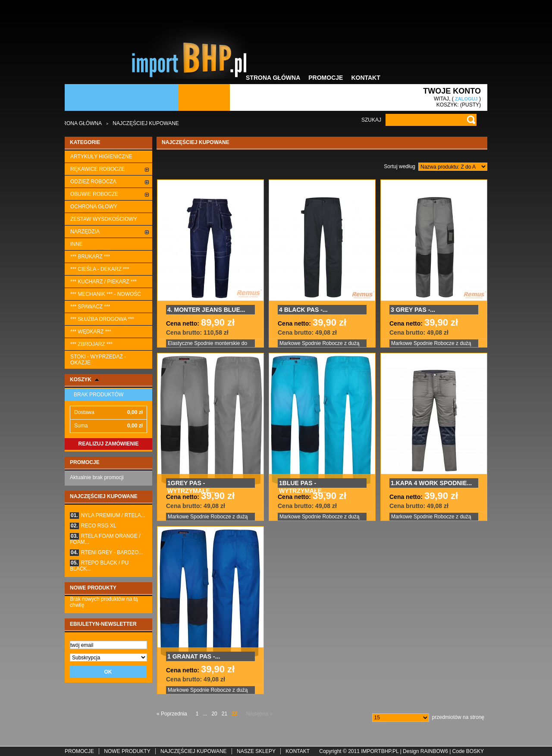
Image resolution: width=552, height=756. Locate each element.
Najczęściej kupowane (104, 496)
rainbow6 (434, 751)
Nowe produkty (93, 588)
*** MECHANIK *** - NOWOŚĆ (106, 294)
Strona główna (273, 78)
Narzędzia (85, 232)
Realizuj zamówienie (109, 444)
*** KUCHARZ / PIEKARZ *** (103, 282)
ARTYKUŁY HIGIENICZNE (101, 157)
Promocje (326, 78)
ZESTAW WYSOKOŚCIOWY (104, 219)
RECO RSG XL (93, 526)
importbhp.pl (380, 751)
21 (224, 714)
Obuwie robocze (94, 194)
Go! (471, 120)
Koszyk (81, 380)
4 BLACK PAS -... (303, 310)
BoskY (475, 751)
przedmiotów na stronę (458, 717)
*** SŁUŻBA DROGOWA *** (102, 319)
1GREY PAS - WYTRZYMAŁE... (191, 484)
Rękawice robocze (97, 169)
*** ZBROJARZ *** (91, 344)
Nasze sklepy (256, 751)
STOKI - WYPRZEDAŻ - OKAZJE (98, 360)
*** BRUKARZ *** (90, 257)
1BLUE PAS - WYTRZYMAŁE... (303, 484)
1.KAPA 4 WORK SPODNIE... (431, 483)
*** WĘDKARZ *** (91, 332)
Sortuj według (400, 166)
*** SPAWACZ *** (90, 307)
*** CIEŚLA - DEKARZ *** (100, 269)
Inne (77, 244)
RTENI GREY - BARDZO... (106, 552)
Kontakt (365, 78)
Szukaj (371, 120)
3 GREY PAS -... (413, 310)
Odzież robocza (93, 182)
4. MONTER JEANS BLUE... (206, 310)
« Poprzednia (172, 714)
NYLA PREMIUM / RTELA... (108, 515)
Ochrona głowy (94, 207)
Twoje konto (452, 91)
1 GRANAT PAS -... (194, 656)
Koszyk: (448, 105)
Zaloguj (466, 99)
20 (214, 714)
